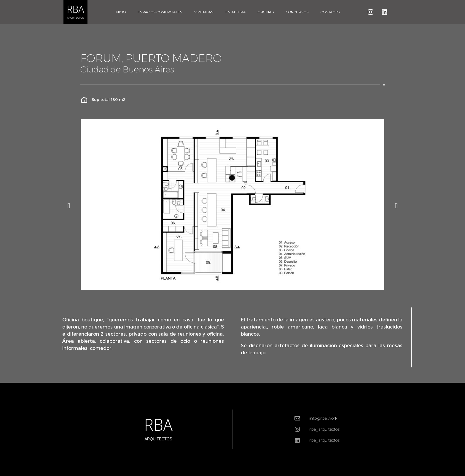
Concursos (297, 12)
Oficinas (266, 12)
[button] (69, 206)
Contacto (330, 12)
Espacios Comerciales (160, 12)
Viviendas (204, 12)
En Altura (236, 12)
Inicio (121, 12)
